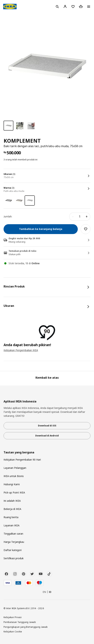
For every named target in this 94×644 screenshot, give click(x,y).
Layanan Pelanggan (15, 468)
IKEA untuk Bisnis (14, 476)
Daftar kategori (13, 550)
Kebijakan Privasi (13, 617)
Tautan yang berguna (19, 452)
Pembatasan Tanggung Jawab (20, 622)
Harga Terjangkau (14, 542)
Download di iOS (47, 426)
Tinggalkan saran (13, 534)
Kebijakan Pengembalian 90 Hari (22, 460)
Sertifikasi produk (14, 558)
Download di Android (47, 436)
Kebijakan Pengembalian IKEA (21, 350)
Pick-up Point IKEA (14, 492)
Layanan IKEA (12, 525)
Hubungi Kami (12, 484)
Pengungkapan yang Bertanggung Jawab (26, 627)
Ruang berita (11, 517)
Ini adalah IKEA (12, 501)
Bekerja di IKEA (12, 509)
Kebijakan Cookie (13, 631)
